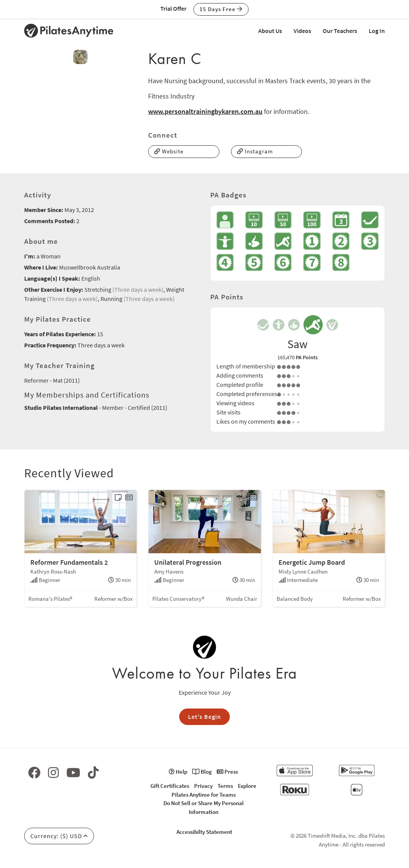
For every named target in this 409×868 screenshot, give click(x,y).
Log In (377, 31)
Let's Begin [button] (204, 717)
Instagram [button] (255, 151)
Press (227, 772)
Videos (302, 31)
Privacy (203, 786)
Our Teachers (340, 31)
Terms (225, 786)
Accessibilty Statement (204, 832)
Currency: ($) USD (59, 836)
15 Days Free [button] (221, 9)
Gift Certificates (170, 786)
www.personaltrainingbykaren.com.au (205, 111)
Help (178, 772)
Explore (247, 786)
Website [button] (169, 151)
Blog (202, 772)
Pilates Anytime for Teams (204, 795)
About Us (270, 31)
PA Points (307, 357)
